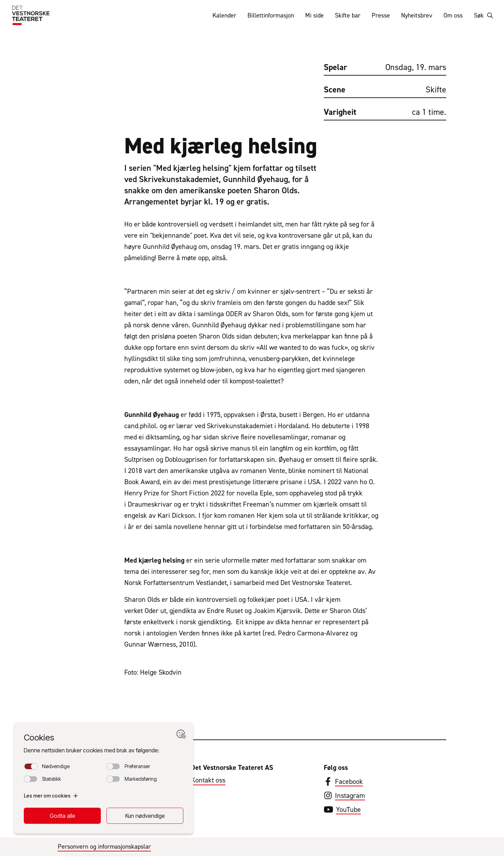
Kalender (224, 15)
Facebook (349, 781)
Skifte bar (348, 15)
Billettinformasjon (271, 15)
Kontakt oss (208, 780)
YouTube (348, 809)
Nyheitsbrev (417, 15)
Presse (381, 15)
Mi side (314, 15)
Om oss (453, 15)
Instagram (350, 795)
